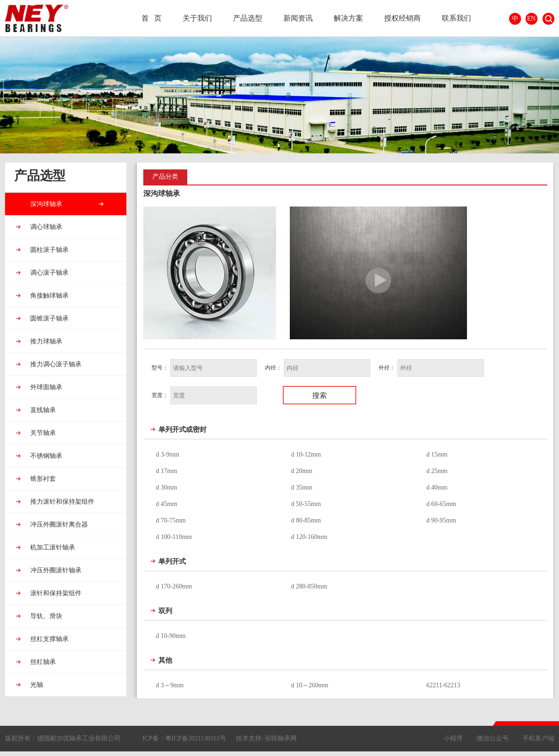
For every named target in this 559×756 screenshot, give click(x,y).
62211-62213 (443, 685)
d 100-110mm (174, 537)
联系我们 (456, 18)
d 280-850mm (309, 586)
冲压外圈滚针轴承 (55, 570)
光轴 (36, 685)
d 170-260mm (174, 586)
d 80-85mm (306, 520)
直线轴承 (43, 410)
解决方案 (348, 18)
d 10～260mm (310, 685)
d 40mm (437, 487)
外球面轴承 (46, 387)
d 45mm (167, 504)
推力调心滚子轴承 (55, 364)
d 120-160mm (309, 537)
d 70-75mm (171, 520)
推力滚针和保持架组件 (62, 502)
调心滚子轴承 (49, 273)
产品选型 (248, 18)
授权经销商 (402, 18)
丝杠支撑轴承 (49, 639)
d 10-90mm (171, 636)
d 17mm (167, 471)
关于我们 (197, 18)
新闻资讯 (298, 18)
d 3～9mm (170, 685)
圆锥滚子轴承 (49, 318)
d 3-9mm (168, 454)
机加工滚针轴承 (52, 547)
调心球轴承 (46, 227)
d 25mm (437, 471)
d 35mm (302, 487)
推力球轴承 (46, 341)
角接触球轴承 (49, 296)
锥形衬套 (43, 479)
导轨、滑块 (46, 616)
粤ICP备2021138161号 (196, 738)
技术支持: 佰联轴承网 (266, 738)
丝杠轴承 (43, 662)
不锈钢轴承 (46, 456)
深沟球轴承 (46, 204)
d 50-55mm (306, 504)
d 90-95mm (441, 520)
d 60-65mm (441, 504)
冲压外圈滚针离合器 (59, 525)
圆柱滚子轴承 (49, 250)
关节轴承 (43, 433)
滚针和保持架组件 (55, 593)
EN (531, 19)
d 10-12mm (306, 454)
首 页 (152, 18)
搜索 (548, 19)
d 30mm (167, 487)
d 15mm (437, 454)
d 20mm (302, 471)
